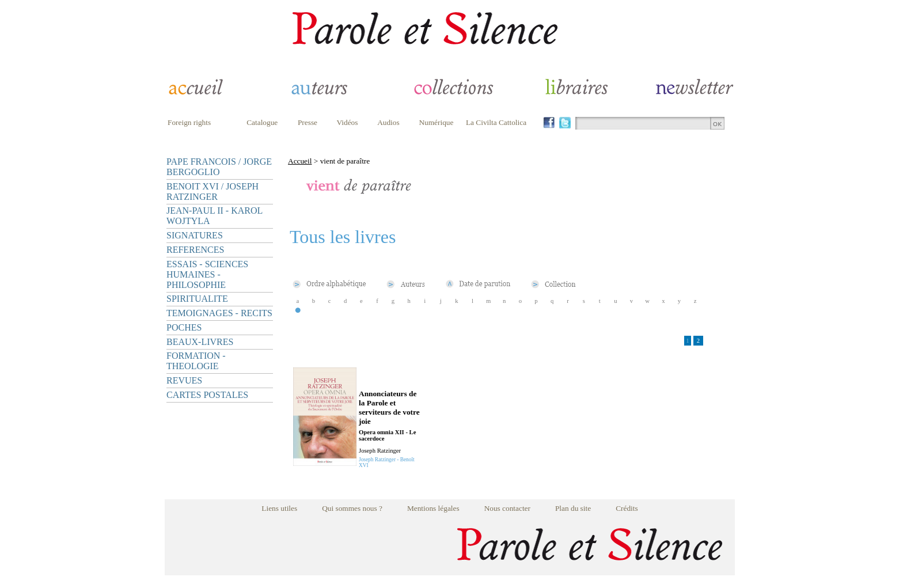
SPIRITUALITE (197, 299)
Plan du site (573, 508)
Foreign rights (189, 122)
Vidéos (348, 122)
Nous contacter (507, 508)
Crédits (627, 508)
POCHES (184, 327)
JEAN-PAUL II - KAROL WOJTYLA (215, 216)
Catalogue (262, 122)
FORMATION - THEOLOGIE (196, 361)
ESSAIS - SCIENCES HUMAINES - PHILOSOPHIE (207, 274)
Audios (388, 122)
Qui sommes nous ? (352, 508)
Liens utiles (279, 508)
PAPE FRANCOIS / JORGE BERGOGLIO (219, 167)
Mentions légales (433, 508)
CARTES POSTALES (207, 395)
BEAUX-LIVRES (200, 342)
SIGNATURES (195, 235)
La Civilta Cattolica (496, 122)
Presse (308, 122)
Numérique (436, 122)
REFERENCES (195, 250)
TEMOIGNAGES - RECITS (219, 313)
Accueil (300, 161)
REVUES (184, 380)
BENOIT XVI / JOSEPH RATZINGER (213, 191)
